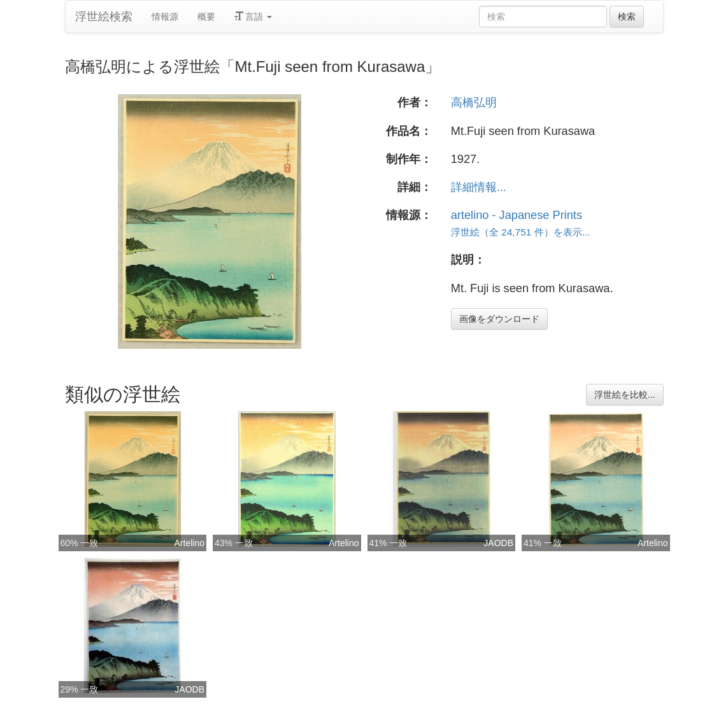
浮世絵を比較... (625, 395)
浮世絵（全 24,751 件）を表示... (521, 232)
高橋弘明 (474, 102)
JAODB (498, 543)
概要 (206, 17)
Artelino (189, 543)
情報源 (165, 17)
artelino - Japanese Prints (517, 215)
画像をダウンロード (499, 319)
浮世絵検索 (104, 17)
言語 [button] (253, 17)
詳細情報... (479, 187)
